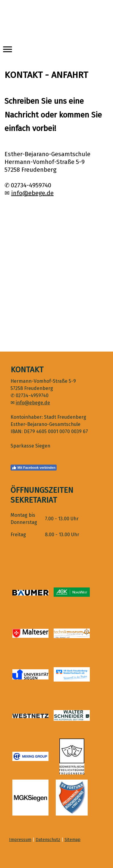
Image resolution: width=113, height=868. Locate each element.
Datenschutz (48, 840)
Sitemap (72, 840)
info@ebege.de (32, 193)
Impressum (20, 840)
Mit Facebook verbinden (34, 468)
